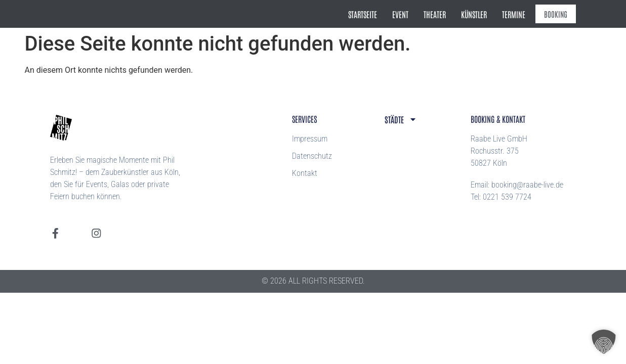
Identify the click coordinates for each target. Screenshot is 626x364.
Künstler (481, 14)
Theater (441, 14)
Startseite (369, 14)
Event (407, 14)
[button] (604, 342)
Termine (520, 14)
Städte (401, 119)
